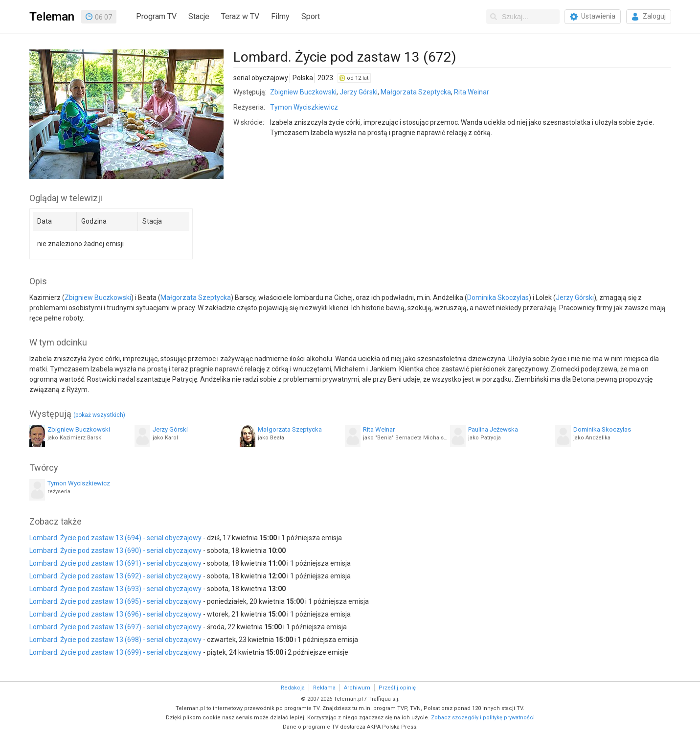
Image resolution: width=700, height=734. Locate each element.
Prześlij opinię (397, 688)
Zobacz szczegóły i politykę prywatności (483, 718)
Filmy (280, 16)
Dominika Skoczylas (498, 298)
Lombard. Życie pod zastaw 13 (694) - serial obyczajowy (115, 538)
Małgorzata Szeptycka (416, 92)
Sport (311, 16)
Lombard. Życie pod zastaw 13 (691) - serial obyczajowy (115, 563)
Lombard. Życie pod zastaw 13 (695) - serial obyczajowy (115, 601)
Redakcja (293, 688)
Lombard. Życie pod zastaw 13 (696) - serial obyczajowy (115, 614)
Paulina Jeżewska (493, 429)
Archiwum (357, 688)
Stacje (199, 16)
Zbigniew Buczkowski (303, 92)
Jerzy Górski (359, 92)
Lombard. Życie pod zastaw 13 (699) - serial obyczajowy (115, 652)
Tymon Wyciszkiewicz (304, 107)
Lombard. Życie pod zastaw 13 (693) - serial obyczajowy (115, 589)
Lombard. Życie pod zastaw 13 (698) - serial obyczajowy (115, 640)
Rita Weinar (472, 92)
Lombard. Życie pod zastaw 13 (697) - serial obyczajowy (115, 627)
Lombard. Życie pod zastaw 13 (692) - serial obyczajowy (115, 576)
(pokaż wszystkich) (99, 415)
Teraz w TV (240, 16)
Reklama (324, 688)
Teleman (52, 17)
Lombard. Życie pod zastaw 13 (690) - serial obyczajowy (115, 550)
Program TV (156, 16)
